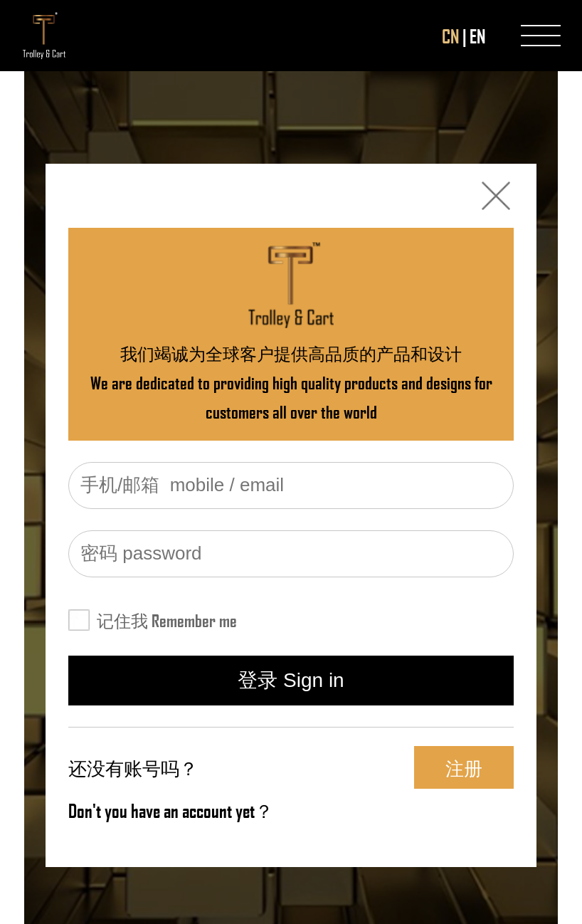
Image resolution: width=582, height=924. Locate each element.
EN (477, 36)
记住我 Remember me (167, 620)
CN (450, 36)
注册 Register (464, 772)
